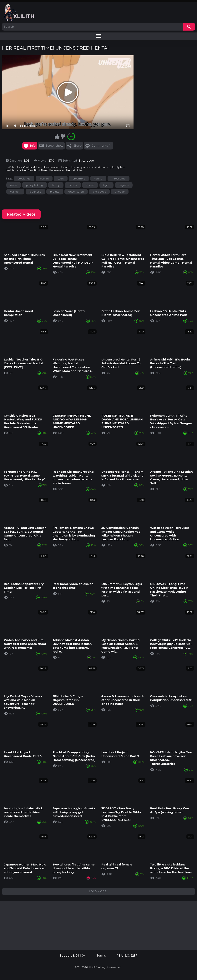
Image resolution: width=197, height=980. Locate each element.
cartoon (15, 192)
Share (77, 146)
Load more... (98, 891)
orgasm (124, 185)
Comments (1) (102, 146)
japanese (35, 192)
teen (61, 179)
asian (14, 185)
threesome (119, 179)
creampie (79, 179)
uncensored (76, 192)
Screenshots (54, 146)
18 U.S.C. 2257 (127, 956)
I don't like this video (63, 136)
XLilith (93, 967)
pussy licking (34, 185)
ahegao (120, 192)
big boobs (99, 192)
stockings (24, 179)
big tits (55, 192)
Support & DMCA (72, 956)
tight (106, 185)
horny (56, 185)
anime (90, 185)
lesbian (44, 179)
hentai (73, 185)
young (98, 179)
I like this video (57, 136)
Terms (101, 956)
